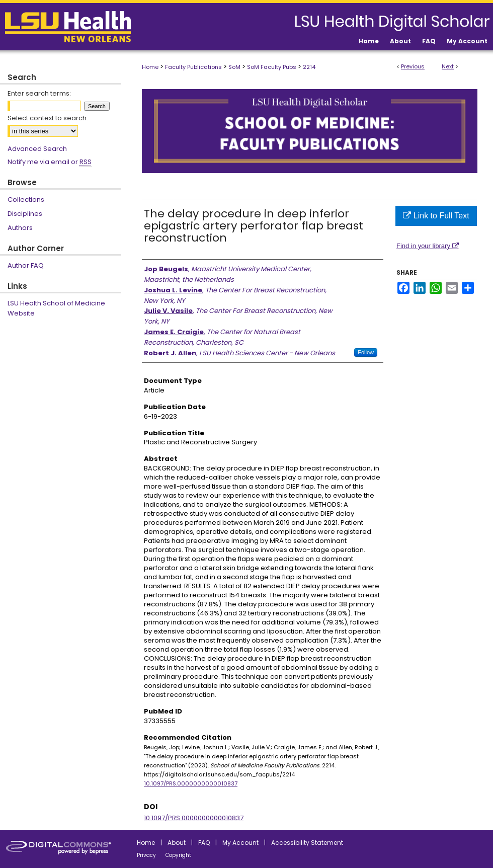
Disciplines (25, 214)
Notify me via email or (50, 162)
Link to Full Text (436, 216)
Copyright (178, 855)
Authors (20, 228)
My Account (240, 843)
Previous (413, 66)
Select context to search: (48, 118)
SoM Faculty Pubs (272, 67)
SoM (234, 67)
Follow (366, 352)
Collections (26, 200)
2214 (309, 67)
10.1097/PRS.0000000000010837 (191, 783)
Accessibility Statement (307, 843)
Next (448, 66)
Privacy (146, 855)
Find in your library (428, 246)
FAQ (204, 843)
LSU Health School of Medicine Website (56, 308)
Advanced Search (37, 149)
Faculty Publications (193, 67)
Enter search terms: (39, 93)
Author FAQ (26, 265)
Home (150, 67)
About (177, 843)
